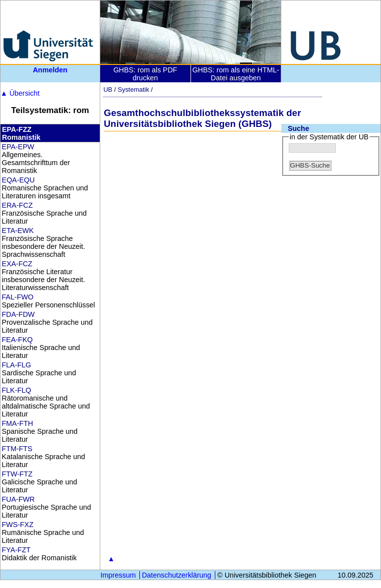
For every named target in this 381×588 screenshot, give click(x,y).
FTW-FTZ (17, 474)
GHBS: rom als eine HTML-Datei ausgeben (236, 74)
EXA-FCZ (17, 264)
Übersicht (20, 93)
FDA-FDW (18, 314)
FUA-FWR (18, 499)
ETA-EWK (18, 231)
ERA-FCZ (17, 205)
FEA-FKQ (17, 340)
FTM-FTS (17, 449)
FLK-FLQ (17, 390)
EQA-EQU (18, 180)
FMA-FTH (18, 423)
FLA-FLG (17, 365)
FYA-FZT (16, 550)
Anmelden (50, 70)
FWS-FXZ (18, 525)
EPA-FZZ (17, 129)
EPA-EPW (18, 147)
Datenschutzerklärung (177, 575)
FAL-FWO (18, 297)
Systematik (133, 89)
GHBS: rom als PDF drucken (145, 74)
